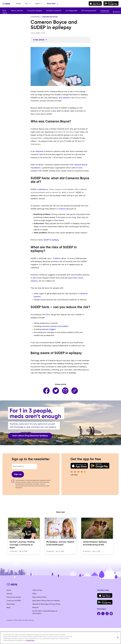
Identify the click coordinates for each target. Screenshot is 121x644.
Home (19, 4)
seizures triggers (49, 329)
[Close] (118, 637)
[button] (28, 4)
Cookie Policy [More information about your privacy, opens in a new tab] (30, 641)
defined (42, 189)
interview (39, 151)
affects (57, 258)
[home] (6, 4)
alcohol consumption (59, 326)
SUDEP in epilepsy (51, 240)
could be (62, 209)
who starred (64, 98)
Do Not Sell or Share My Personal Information (45, 612)
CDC (47, 315)
